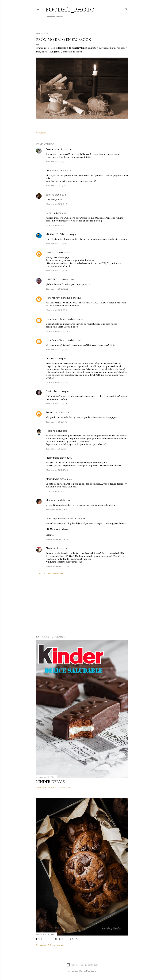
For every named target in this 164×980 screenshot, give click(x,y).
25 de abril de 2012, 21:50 (57, 470)
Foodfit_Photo (70, 9)
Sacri (48, 195)
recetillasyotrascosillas (58, 519)
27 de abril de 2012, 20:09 (57, 566)
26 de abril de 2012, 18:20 (57, 510)
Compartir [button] (41, 133)
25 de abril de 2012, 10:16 (57, 331)
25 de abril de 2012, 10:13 (57, 310)
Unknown (51, 253)
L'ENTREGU (52, 280)
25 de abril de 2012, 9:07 (57, 225)
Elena (49, 548)
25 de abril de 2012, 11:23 (56, 403)
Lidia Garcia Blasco (56, 319)
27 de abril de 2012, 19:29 (57, 539)
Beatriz (50, 391)
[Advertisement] (82, 605)
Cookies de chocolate (59, 939)
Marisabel (51, 500)
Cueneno (51, 149)
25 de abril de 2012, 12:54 (57, 449)
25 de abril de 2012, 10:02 (57, 289)
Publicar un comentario (50, 573)
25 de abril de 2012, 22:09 (57, 491)
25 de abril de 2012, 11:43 (57, 422)
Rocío (49, 431)
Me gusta (54, 52)
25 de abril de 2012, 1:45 (56, 162)
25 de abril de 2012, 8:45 (56, 204)
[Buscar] (126, 9)
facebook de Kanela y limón (72, 48)
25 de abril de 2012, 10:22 (57, 350)
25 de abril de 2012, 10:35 (57, 382)
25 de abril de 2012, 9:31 (56, 244)
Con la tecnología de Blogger (82, 965)
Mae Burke (91, 971)
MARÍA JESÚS (54, 234)
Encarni (50, 413)
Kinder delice (50, 782)
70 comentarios (56, 945)
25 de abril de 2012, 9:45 (56, 271)
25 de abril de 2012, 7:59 (56, 186)
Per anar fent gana (56, 298)
